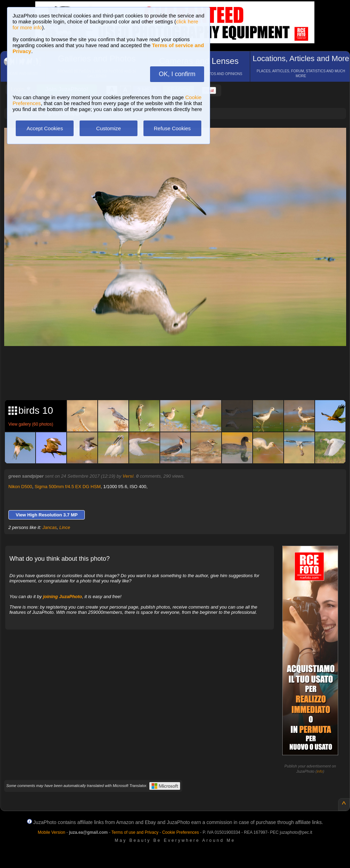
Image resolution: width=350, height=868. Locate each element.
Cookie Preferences (181, 832)
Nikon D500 (20, 487)
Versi (128, 476)
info (320, 771)
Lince (65, 527)
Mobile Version (51, 832)
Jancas (50, 527)
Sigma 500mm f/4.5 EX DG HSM (68, 487)
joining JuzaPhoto (62, 597)
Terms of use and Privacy (135, 832)
